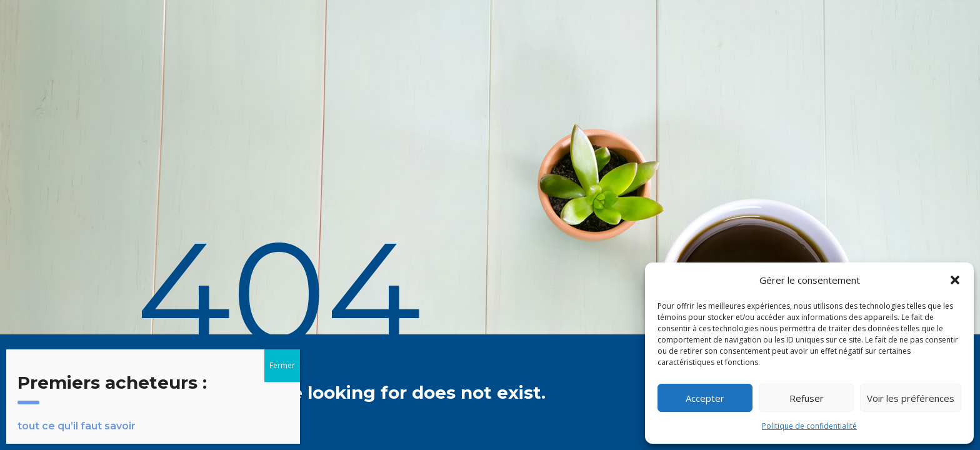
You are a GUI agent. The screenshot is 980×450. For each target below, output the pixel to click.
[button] (955, 280)
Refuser (807, 398)
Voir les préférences (911, 398)
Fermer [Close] (282, 365)
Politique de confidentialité (809, 426)
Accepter (705, 398)
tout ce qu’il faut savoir (77, 426)
